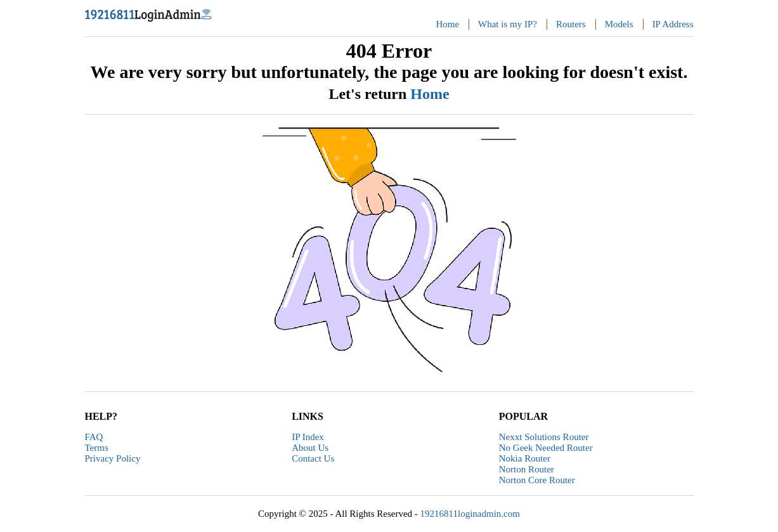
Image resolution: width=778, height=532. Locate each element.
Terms (97, 448)
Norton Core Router (537, 480)
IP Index (308, 437)
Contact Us (313, 458)
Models (619, 24)
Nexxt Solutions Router (544, 437)
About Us (310, 448)
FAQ (94, 437)
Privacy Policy (113, 458)
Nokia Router (525, 458)
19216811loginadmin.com (470, 514)
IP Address (673, 24)
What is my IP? (508, 24)
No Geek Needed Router (546, 448)
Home (447, 24)
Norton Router (527, 469)
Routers (571, 24)
